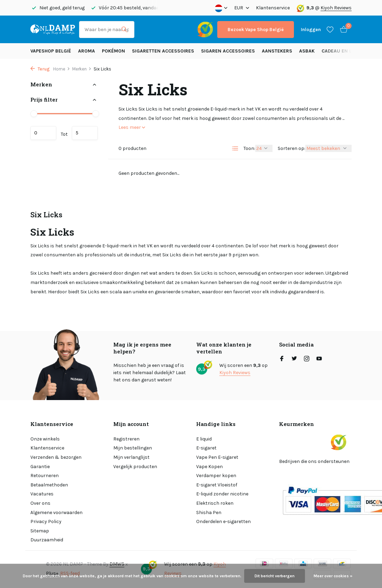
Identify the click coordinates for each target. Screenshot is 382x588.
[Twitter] (294, 359)
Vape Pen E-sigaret (217, 457)
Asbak (307, 51)
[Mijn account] (311, 30)
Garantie (40, 467)
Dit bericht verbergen (275, 576)
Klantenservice (273, 8)
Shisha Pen (209, 513)
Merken (82, 69)
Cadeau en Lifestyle (347, 51)
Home (62, 69)
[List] (235, 149)
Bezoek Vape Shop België (256, 30)
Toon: (249, 148)
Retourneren (45, 476)
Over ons (40, 503)
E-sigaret (206, 448)
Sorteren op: (292, 148)
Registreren (126, 439)
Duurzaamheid (47, 540)
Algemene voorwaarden (56, 513)
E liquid (204, 439)
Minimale (43, 133)
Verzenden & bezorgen (56, 457)
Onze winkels (45, 439)
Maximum (85, 133)
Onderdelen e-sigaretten (223, 521)
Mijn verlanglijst (131, 457)
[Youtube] (319, 359)
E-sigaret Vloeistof (217, 485)
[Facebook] (282, 359)
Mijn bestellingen (133, 448)
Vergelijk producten (135, 467)
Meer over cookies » (333, 576)
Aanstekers (277, 51)
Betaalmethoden (49, 485)
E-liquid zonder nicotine (222, 494)
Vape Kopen (209, 467)
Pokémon (113, 51)
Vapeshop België (51, 51)
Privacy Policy (46, 521)
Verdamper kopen (216, 476)
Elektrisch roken (215, 503)
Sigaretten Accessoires (163, 51)
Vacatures (42, 494)
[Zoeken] (107, 30)
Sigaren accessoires (228, 51)
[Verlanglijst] (330, 29)
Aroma (87, 51)
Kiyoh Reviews (336, 8)
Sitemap (40, 531)
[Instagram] (307, 359)
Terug (40, 69)
